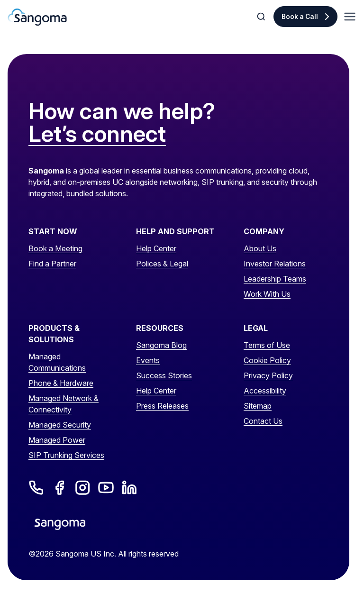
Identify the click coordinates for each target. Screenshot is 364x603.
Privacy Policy (268, 375)
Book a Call (300, 17)
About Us (260, 248)
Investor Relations (275, 264)
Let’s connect (97, 134)
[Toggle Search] (262, 17)
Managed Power (57, 440)
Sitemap (258, 406)
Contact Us (263, 421)
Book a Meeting (55, 248)
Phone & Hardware (61, 383)
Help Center (156, 248)
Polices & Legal (162, 264)
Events (148, 360)
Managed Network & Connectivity (64, 404)
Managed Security (60, 425)
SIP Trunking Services (66, 455)
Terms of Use (267, 345)
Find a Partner (52, 264)
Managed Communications (57, 362)
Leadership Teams (275, 279)
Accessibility (265, 391)
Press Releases (162, 406)
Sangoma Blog (161, 345)
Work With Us (267, 294)
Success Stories (164, 375)
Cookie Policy (267, 360)
